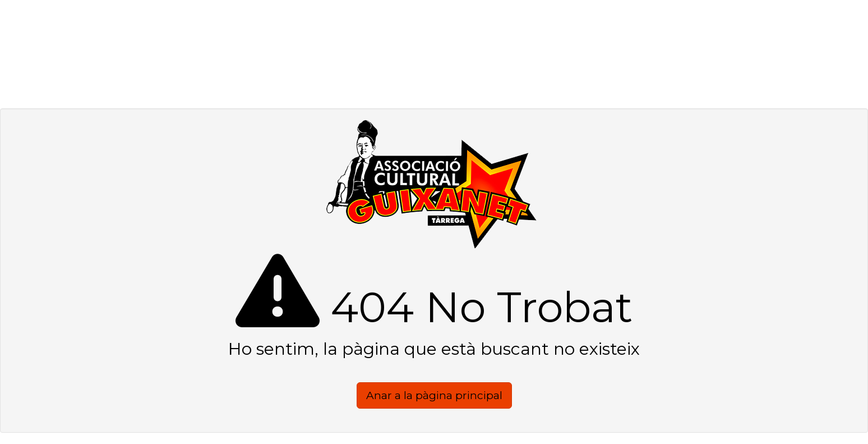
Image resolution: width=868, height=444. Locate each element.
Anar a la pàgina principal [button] (434, 395)
